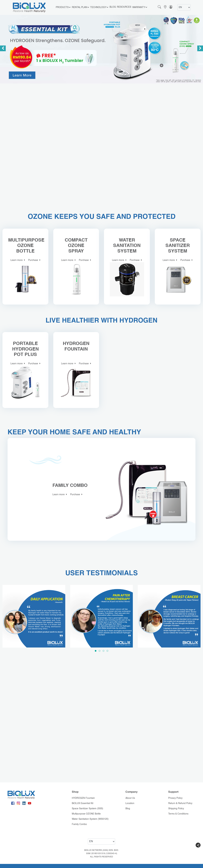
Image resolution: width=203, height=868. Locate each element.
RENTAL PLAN (81, 7)
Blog (113, 7)
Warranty (140, 7)
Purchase (34, 260)
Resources (124, 7)
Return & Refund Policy (180, 803)
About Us (130, 798)
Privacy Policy (175, 798)
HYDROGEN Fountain (83, 798)
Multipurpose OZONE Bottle (86, 814)
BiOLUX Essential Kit (83, 803)
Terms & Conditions (178, 814)
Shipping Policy (176, 809)
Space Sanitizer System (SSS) (87, 809)
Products (63, 7)
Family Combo (79, 824)
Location (130, 803)
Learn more (18, 260)
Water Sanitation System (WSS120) (90, 819)
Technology (99, 7)
